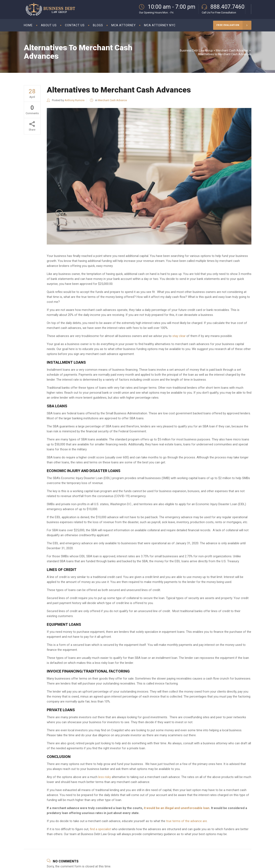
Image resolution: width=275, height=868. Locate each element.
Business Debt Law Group (196, 50)
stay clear (179, 336)
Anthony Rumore (74, 100)
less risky (105, 777)
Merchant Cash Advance (232, 50)
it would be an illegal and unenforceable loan (177, 808)
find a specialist (100, 829)
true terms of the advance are (187, 821)
